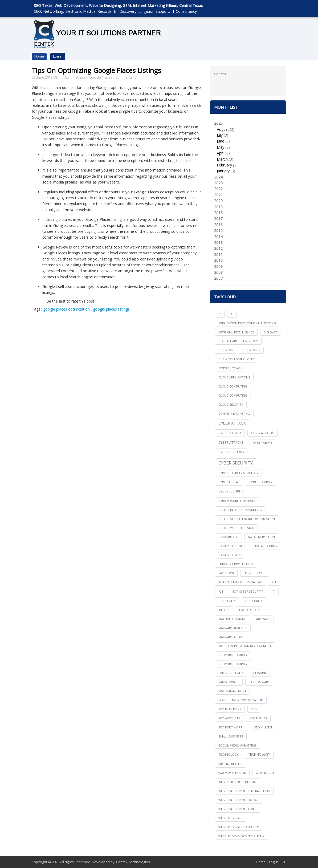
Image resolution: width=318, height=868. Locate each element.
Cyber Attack (232, 423)
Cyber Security (236, 463)
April (221, 153)
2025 (248, 147)
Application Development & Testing (247, 323)
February (224, 165)
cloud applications (234, 377)
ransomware (229, 682)
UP (284, 862)
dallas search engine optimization (247, 519)
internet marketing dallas (240, 582)
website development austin (241, 836)
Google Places (101, 77)
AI (232, 314)
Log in (58, 56)
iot (274, 582)
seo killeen (263, 727)
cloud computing (233, 386)
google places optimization (66, 309)
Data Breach (228, 537)
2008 (218, 272)
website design (231, 818)
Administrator (75, 77)
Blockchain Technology (238, 341)
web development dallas (238, 800)
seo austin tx (229, 718)
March (222, 159)
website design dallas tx (238, 827)
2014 (218, 237)
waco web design (232, 773)
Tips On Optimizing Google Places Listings (96, 70)
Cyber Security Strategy (238, 473)
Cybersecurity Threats (237, 501)
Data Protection (232, 546)
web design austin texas (238, 782)
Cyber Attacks (231, 443)
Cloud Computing (233, 395)
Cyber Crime (262, 443)
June (221, 141)
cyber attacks (262, 433)
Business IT (251, 350)
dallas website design (236, 528)
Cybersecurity (231, 491)
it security (227, 601)
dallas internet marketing (240, 510)
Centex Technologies (133, 862)
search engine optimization (241, 700)
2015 (218, 231)
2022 (218, 189)
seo (254, 709)
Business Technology (236, 359)
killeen (224, 610)
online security (231, 673)
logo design (249, 610)
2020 (218, 201)
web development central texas (244, 791)
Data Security (230, 555)
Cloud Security (231, 404)
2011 (218, 254)
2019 (218, 207)
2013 (218, 243)
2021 (218, 195)
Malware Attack (231, 637)
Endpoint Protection (236, 564)
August (223, 129)
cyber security (231, 452)
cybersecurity (261, 482)
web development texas (237, 809)
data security (266, 546)
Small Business (231, 736)
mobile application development (245, 646)
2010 (218, 260)
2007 (218, 278)
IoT (221, 591)
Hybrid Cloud (255, 573)
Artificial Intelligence (236, 332)
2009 (218, 266)
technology (229, 754)
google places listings (111, 309)
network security (233, 655)
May (221, 147)
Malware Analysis (233, 628)
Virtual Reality (231, 764)
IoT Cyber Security (248, 591)
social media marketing (237, 745)
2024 (218, 177)
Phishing (260, 673)
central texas (230, 368)
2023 (218, 183)
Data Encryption (261, 537)
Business (226, 350)
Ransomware (259, 682)
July (220, 135)
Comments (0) (126, 77)
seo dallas (258, 718)
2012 (218, 248)
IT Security (254, 601)
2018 (218, 213)
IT (220, 314)
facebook (226, 573)
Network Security (233, 664)
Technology (259, 754)
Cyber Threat (229, 482)
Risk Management (232, 691)
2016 (218, 225)
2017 (218, 219)
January (223, 171)
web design (265, 773)
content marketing (234, 413)
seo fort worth (231, 727)
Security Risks (230, 709)
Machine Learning (233, 619)
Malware (263, 619)
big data (271, 332)
